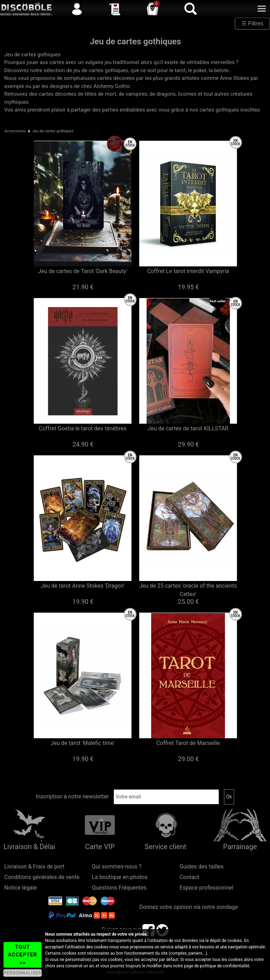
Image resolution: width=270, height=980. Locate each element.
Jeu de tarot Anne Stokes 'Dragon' (83, 586)
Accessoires (15, 131)
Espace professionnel (207, 888)
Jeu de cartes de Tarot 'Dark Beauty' (83, 271)
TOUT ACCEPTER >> (23, 955)
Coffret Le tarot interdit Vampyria (188, 271)
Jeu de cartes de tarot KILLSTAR (188, 428)
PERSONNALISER (22, 973)
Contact (189, 877)
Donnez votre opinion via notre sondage (189, 907)
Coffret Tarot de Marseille (188, 743)
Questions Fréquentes (119, 888)
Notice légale (21, 888)
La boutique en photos (120, 877)
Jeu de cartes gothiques (53, 131)
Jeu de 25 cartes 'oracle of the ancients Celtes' (188, 590)
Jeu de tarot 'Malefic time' (83, 743)
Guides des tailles (202, 867)
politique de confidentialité (225, 966)
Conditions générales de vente (42, 877)
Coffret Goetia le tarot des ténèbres (83, 428)
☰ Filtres (252, 23)
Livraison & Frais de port (34, 867)
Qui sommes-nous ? (117, 867)
